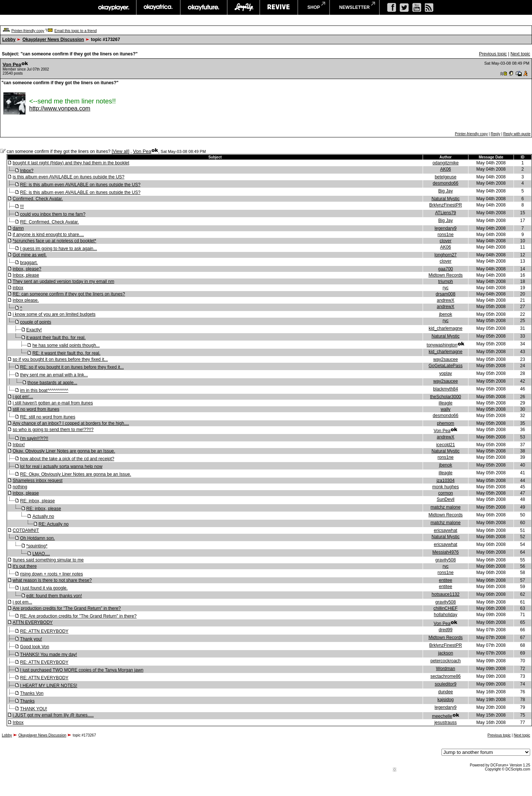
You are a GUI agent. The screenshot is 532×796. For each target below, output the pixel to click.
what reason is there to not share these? (52, 580)
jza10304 (446, 481)
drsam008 (445, 294)
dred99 (445, 630)
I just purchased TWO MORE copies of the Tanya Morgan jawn (82, 670)
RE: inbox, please (37, 501)
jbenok (445, 314)
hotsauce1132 (445, 594)
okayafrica (158, 7)
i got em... (22, 602)
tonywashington (442, 345)
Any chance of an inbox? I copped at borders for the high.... (71, 423)
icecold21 (446, 445)
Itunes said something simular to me (48, 560)
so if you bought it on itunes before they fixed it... (60, 359)
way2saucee (446, 359)
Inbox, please (26, 275)
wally (446, 409)
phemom (446, 423)
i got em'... (23, 397)
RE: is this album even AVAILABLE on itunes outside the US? (80, 185)
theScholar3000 (446, 397)
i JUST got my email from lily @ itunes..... (53, 715)
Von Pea (12, 64)
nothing (20, 487)
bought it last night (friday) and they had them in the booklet (71, 163)
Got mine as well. (30, 255)
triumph (446, 281)
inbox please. (26, 300)
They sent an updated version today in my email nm (63, 281)
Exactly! (34, 330)
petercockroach (446, 661)
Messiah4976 (445, 552)
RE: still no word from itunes (47, 417)
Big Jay (445, 191)
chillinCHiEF (445, 608)
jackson (446, 653)
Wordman (446, 669)
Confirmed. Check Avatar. (38, 199)
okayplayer (113, 7)
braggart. (29, 263)
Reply (495, 134)
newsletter (354, 7)
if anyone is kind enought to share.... (48, 235)
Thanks (27, 701)
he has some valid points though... (66, 345)
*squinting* (37, 546)
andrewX (445, 300)
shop (314, 7)
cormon (446, 493)
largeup (243, 7)
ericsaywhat (445, 530)
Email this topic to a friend (76, 31)
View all (121, 151)
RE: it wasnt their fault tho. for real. (66, 353)
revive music (279, 7)
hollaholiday (445, 615)
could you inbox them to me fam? (53, 214)
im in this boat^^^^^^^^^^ (44, 390)
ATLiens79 (446, 213)
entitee (446, 580)
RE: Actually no (53, 524)
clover (446, 241)
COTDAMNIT (26, 530)
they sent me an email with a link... (54, 375)
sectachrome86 (446, 676)
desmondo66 (445, 183)
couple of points (35, 322)
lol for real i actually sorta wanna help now (61, 467)
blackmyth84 (445, 389)
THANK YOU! (33, 709)
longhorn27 (446, 255)
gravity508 (445, 560)
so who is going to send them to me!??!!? (53, 430)
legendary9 (445, 228)
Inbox (18, 722)
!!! (22, 206)
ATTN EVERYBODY (33, 622)
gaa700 (446, 269)
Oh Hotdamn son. (37, 538)
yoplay (446, 373)
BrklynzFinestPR (446, 205)
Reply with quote (517, 134)
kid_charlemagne (445, 328)
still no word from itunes (36, 409)
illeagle (445, 403)
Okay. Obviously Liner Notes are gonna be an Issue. (64, 451)
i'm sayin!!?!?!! (34, 438)
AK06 (445, 169)
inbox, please (26, 493)
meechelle (442, 716)
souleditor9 (446, 684)
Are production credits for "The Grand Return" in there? (67, 608)
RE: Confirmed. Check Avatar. (49, 222)
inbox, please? (27, 269)
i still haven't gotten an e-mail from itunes (53, 403)
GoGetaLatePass (446, 366)
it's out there (25, 566)
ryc (446, 288)
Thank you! (31, 639)
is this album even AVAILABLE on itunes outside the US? (68, 177)
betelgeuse (446, 177)
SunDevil (446, 499)
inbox (18, 288)
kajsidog (446, 700)
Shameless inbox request (37, 481)
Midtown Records (446, 275)
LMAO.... (41, 554)
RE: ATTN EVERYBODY (44, 631)
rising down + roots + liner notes (51, 574)
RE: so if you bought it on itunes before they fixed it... (72, 367)
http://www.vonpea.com (60, 108)
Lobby (9, 40)
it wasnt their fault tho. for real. (56, 338)
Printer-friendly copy (28, 31)
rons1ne (445, 235)
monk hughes (446, 487)
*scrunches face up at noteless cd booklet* (54, 241)
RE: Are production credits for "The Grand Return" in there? (78, 616)
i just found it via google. (44, 588)
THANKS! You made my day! (48, 655)
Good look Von (35, 647)
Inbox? (27, 171)
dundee (446, 692)
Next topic (520, 54)
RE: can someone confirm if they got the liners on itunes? (69, 294)
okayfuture (204, 7)
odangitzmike (446, 163)
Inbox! (19, 445)
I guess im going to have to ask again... (58, 249)
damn (18, 228)
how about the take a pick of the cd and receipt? (67, 459)
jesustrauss (446, 722)
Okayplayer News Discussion (53, 40)
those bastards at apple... (52, 383)
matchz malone (445, 507)
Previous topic (493, 54)
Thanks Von (32, 693)
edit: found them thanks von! (54, 596)
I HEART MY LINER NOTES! (49, 686)
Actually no (43, 516)
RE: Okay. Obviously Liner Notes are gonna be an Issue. (76, 474)
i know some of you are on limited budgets (54, 314)
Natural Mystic (446, 199)
